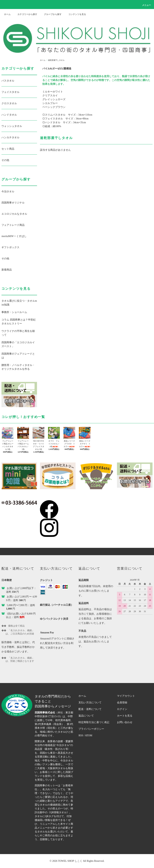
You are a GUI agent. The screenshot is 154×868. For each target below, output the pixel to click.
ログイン (122, 709)
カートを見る (125, 716)
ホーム (7, 14)
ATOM (88, 735)
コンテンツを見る (75, 14)
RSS (81, 735)
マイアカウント (126, 696)
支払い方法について (90, 703)
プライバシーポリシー (91, 729)
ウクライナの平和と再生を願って (18, 333)
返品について (86, 716)
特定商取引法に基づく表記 (94, 722)
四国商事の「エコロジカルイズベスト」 (18, 344)
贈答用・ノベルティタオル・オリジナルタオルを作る (18, 367)
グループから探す (51, 14)
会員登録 (122, 703)
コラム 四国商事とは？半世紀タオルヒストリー (19, 322)
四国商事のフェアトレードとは (18, 356)
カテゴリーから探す (25, 14)
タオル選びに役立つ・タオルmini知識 (19, 303)
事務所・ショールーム (14, 312)
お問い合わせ (125, 722)
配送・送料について (90, 709)
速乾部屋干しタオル (56, 60)
